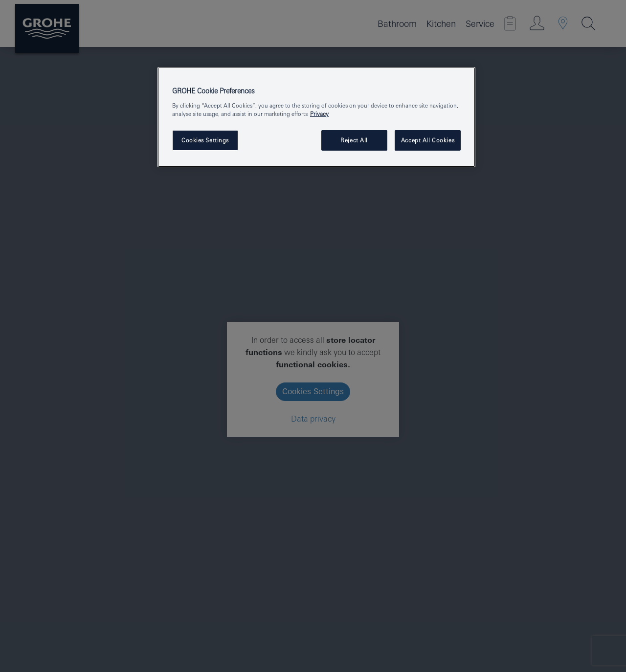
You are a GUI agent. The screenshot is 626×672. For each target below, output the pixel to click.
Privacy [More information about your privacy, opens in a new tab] (319, 114)
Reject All (354, 140)
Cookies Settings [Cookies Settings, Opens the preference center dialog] (205, 140)
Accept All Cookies (428, 140)
